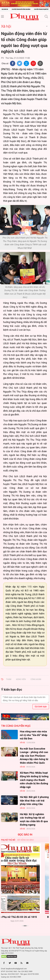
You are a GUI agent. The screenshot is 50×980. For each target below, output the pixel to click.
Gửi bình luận (41, 707)
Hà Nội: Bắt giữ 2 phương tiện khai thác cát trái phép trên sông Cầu (34, 801)
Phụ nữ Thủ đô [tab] (8, 840)
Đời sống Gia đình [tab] (26, 840)
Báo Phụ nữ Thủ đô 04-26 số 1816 (25, 917)
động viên (21, 679)
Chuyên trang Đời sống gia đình (21, 9)
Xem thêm (25, 930)
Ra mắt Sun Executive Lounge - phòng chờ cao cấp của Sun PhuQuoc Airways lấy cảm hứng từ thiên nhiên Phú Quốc (34, 756)
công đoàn (36, 679)
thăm (9, 679)
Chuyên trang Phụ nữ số (41, 9)
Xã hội (6, 26)
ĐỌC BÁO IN (25, 835)
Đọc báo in (5, 9)
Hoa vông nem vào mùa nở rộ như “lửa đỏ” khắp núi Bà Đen (34, 735)
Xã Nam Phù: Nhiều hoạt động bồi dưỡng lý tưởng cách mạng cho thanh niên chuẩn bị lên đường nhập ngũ (34, 780)
